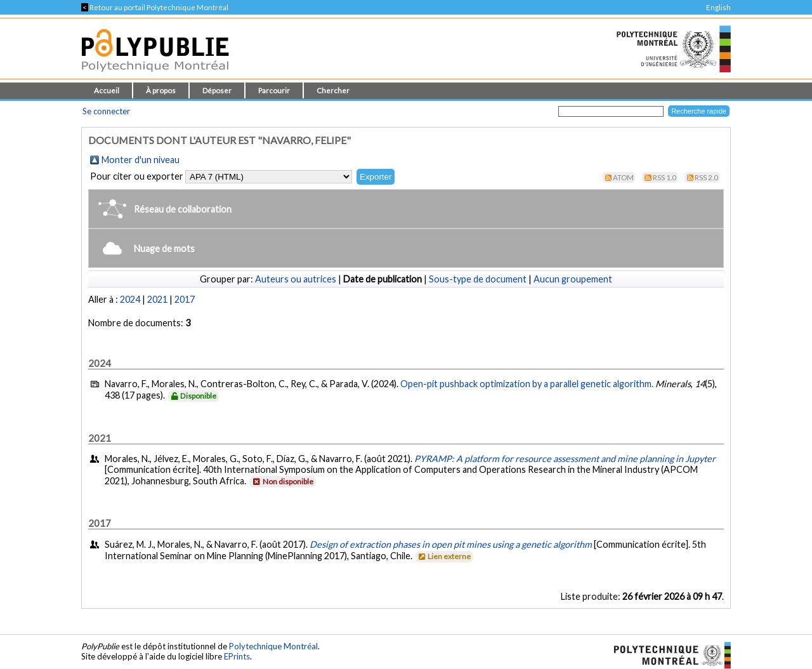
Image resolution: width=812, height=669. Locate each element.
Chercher (333, 90)
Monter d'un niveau (141, 160)
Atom (623, 177)
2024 (130, 299)
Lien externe (444, 556)
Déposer (217, 90)
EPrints (237, 656)
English (718, 7)
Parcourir (274, 90)
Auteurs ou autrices (296, 279)
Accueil (107, 90)
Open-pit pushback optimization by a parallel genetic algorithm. (527, 384)
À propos (161, 90)
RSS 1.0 (665, 177)
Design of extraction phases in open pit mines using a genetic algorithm (451, 544)
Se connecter (106, 111)
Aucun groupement (573, 279)
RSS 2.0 (706, 177)
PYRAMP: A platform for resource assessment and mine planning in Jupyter (565, 459)
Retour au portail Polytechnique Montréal (155, 7)
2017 (185, 299)
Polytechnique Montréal (273, 646)
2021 (157, 299)
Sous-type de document (478, 279)
